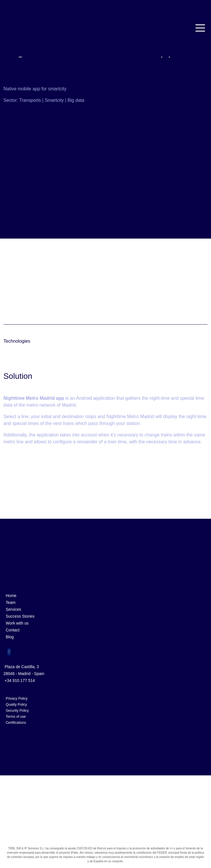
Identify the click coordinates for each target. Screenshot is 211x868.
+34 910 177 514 (20, 680)
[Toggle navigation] (201, 28)
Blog (10, 637)
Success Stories (20, 616)
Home (11, 596)
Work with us (17, 623)
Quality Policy (16, 705)
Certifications (16, 723)
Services (13, 609)
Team (11, 602)
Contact (13, 630)
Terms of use (16, 717)
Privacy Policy (17, 699)
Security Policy (17, 711)
